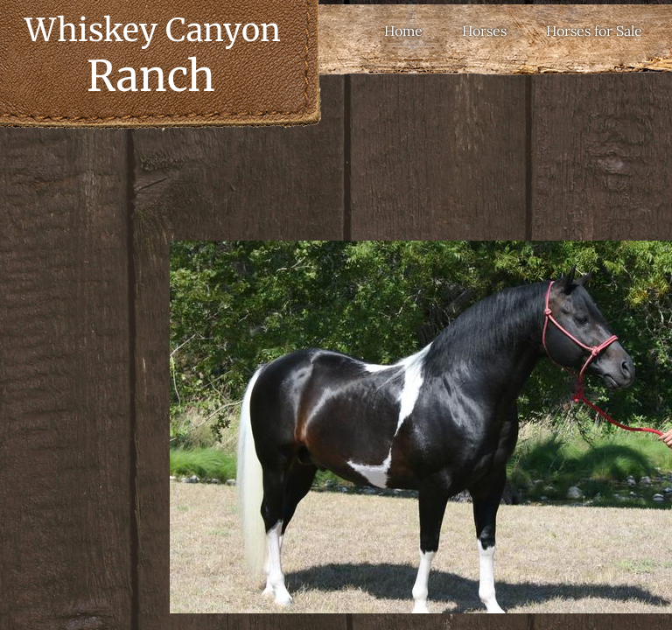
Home (403, 31)
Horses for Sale (594, 31)
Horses (484, 31)
